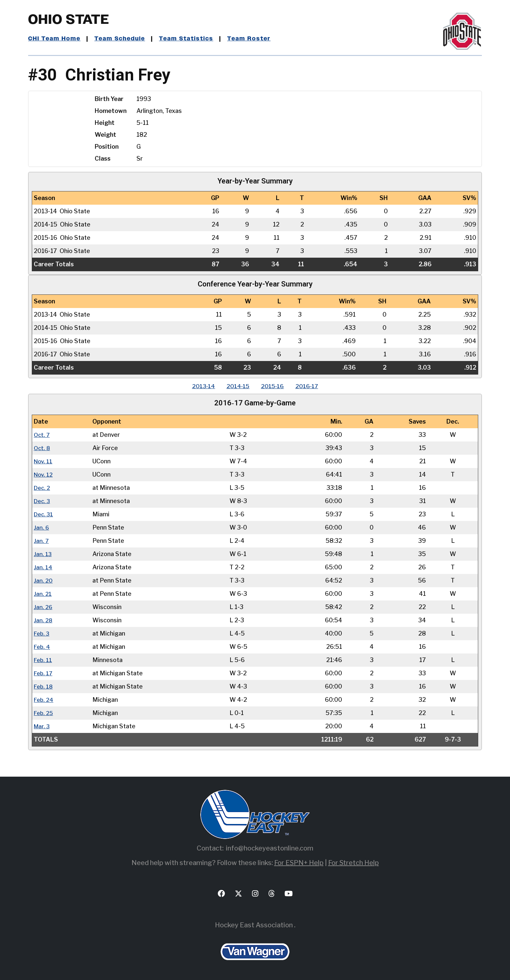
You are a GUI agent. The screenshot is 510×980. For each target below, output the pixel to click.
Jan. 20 (43, 580)
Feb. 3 (42, 633)
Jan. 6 (42, 527)
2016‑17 (310, 386)
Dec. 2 (43, 487)
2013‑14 (200, 386)
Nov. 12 (44, 474)
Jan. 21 (43, 593)
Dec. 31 (44, 514)
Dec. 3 (43, 501)
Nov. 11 (44, 461)
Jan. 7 (41, 540)
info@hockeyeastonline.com (270, 848)
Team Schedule (121, 39)
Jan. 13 (43, 554)
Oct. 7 (42, 434)
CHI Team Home (55, 39)
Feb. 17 (44, 673)
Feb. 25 (44, 713)
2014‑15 (237, 386)
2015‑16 (273, 386)
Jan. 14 (43, 567)
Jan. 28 (43, 620)
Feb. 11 (43, 660)
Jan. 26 (43, 607)
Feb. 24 (44, 699)
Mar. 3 (42, 726)
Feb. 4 (42, 646)
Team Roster (254, 39)
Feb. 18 (44, 686)
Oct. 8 (42, 448)
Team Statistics (190, 39)
